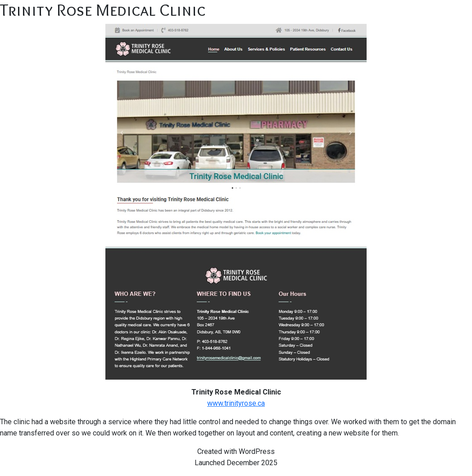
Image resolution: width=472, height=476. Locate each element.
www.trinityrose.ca (236, 403)
